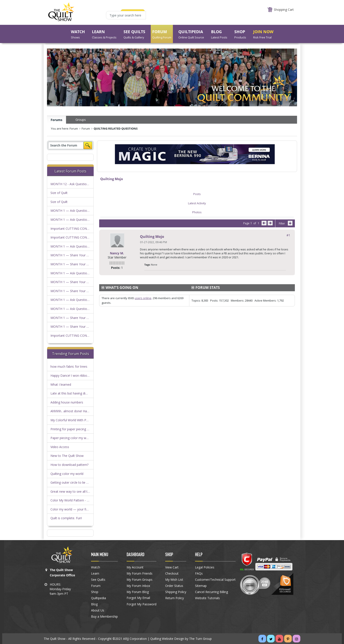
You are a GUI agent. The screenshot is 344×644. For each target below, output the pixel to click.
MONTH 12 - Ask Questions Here (74, 184)
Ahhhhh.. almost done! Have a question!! (79, 411)
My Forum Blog (138, 592)
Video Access (60, 447)
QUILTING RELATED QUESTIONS (116, 128)
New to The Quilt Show (67, 456)
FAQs (199, 573)
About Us (98, 610)
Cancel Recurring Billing (211, 592)
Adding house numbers (67, 402)
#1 (288, 235)
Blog (94, 604)
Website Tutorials (207, 598)
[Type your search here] (126, 15)
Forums (56, 120)
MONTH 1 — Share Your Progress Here (79, 255)
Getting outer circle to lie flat (71, 482)
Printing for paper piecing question (75, 429)
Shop (95, 592)
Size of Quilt (59, 193)
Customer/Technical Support (215, 580)
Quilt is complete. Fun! (66, 518)
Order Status (174, 586)
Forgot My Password (142, 604)
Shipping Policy (176, 592)
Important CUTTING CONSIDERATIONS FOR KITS (86, 229)
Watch (96, 567)
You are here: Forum (64, 128)
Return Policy (175, 598)
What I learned (61, 384)
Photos (197, 212)
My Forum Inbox (138, 586)
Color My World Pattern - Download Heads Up (83, 500)
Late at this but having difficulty (73, 393)
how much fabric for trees (69, 366)
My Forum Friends (140, 573)
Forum (86, 128)
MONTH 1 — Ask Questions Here (74, 211)
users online (143, 298)
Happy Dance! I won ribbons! (71, 375)
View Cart (172, 567)
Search (88, 146)
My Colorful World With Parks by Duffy (78, 420)
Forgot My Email (138, 598)
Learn (95, 573)
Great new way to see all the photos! (77, 491)
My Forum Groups (140, 580)
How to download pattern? (69, 465)
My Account (135, 567)
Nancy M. (117, 253)
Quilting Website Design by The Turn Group (181, 639)
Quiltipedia (99, 598)
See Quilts (98, 580)
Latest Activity (197, 203)
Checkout (172, 573)
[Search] (66, 145)
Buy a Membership (104, 617)
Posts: (116, 268)
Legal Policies (205, 567)
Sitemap (201, 586)
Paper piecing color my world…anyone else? (82, 438)
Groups (81, 120)
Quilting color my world (67, 474)
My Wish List (174, 580)
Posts (197, 194)
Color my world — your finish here (75, 509)
